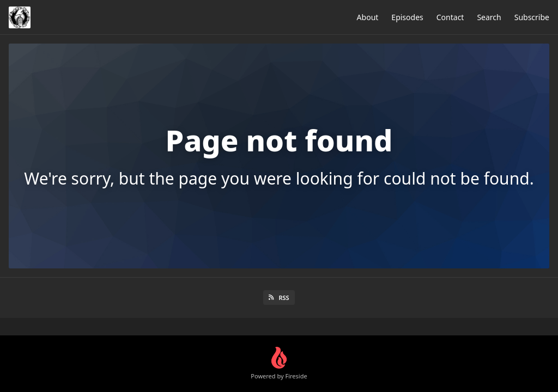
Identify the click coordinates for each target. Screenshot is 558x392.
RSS (279, 298)
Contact (450, 17)
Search (489, 17)
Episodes (407, 17)
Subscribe (532, 17)
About (368, 17)
